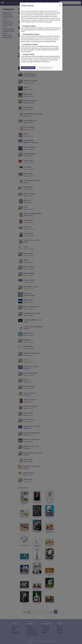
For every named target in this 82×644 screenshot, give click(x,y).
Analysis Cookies (29, 54)
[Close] (60, 6)
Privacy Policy (25, 20)
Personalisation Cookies (31, 34)
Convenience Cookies (30, 44)
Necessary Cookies (29, 26)
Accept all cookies (28, 68)
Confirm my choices (45, 68)
